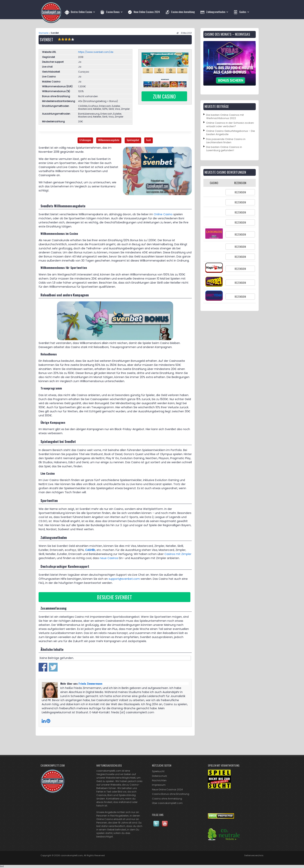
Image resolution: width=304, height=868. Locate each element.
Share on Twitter (53, 667)
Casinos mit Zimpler (178, 554)
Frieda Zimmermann (90, 683)
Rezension (240, 192)
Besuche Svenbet (114, 597)
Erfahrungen (85, 140)
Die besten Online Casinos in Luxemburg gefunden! (224, 149)
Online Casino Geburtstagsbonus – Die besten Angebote (231, 133)
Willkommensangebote (109, 140)
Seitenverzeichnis (254, 855)
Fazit (149, 140)
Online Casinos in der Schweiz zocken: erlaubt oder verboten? (230, 124)
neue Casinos (109, 558)
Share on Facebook (43, 667)
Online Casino (163, 214)
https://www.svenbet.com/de (96, 52)
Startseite (44, 33)
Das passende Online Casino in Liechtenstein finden (226, 141)
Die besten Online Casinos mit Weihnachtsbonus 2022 (225, 117)
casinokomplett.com (72, 855)
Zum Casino (164, 96)
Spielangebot (133, 140)
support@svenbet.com (124, 579)
